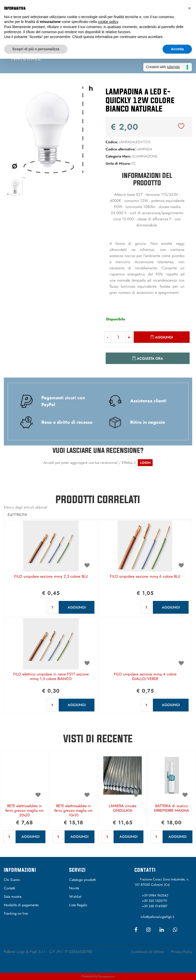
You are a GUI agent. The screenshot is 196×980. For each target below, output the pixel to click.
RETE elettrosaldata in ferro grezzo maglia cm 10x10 (73, 811)
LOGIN (145, 463)
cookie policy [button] (108, 22)
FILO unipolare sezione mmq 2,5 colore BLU (51, 577)
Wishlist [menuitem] (75, 897)
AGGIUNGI (77, 607)
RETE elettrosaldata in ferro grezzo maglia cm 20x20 (24, 811)
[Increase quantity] (129, 337)
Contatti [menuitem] (10, 888)
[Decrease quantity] (107, 337)
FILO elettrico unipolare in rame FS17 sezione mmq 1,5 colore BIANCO (51, 677)
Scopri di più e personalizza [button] (36, 49)
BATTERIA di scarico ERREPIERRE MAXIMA (172, 808)
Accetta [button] (177, 49)
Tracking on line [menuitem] (16, 913)
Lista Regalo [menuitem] (78, 905)
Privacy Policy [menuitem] (182, 952)
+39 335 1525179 (154, 901)
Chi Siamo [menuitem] (12, 880)
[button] (49, 129)
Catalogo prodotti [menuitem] (83, 880)
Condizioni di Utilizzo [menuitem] (148, 952)
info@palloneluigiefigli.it (157, 917)
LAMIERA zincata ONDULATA (122, 808)
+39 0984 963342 (155, 895)
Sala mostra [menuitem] (13, 897)
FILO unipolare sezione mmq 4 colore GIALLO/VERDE (145, 677)
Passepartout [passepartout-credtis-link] (106, 976)
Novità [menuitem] (74, 888)
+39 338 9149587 (155, 906)
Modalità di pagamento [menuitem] (21, 905)
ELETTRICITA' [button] (18, 515)
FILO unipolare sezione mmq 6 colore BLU (145, 577)
